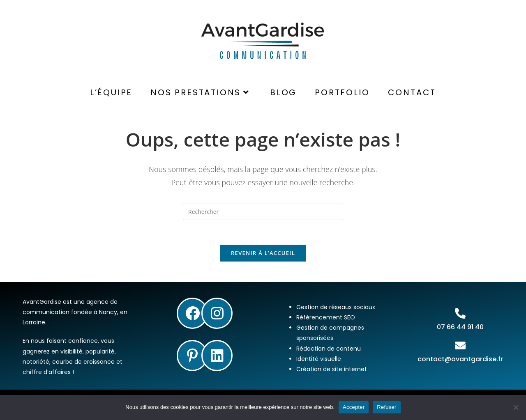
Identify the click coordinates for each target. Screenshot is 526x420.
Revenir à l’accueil (263, 253)
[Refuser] (516, 407)
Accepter (354, 407)
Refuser (386, 407)
